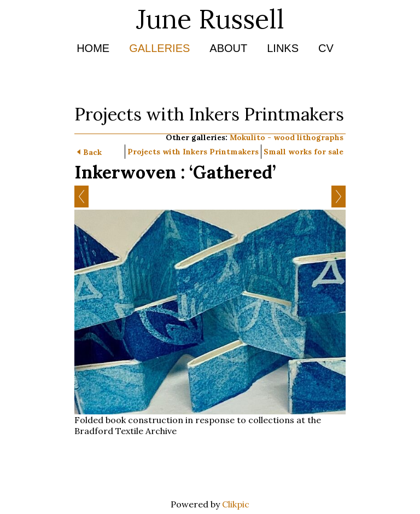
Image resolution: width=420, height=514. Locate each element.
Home (93, 48)
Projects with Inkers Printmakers (193, 152)
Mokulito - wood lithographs (287, 137)
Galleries (159, 48)
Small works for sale (304, 152)
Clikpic (236, 504)
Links (283, 48)
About (228, 48)
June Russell (210, 19)
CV (326, 48)
